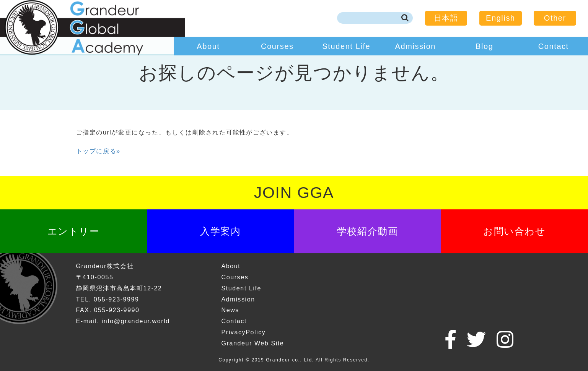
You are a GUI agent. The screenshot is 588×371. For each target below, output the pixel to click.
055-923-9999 (116, 299)
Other (555, 18)
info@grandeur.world (136, 321)
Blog (484, 46)
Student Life (346, 46)
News (230, 310)
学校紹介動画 (368, 231)
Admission (416, 46)
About (208, 46)
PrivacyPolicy (243, 332)
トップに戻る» (98, 151)
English (501, 18)
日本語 (446, 18)
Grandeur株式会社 (105, 266)
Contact (554, 46)
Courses (277, 46)
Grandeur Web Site (252, 343)
